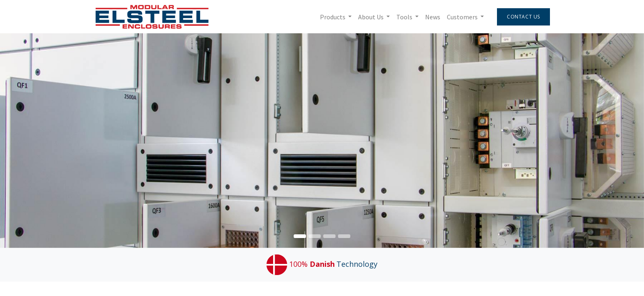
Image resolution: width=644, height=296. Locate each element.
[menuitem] (433, 17)
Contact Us (523, 17)
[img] (618, 141)
